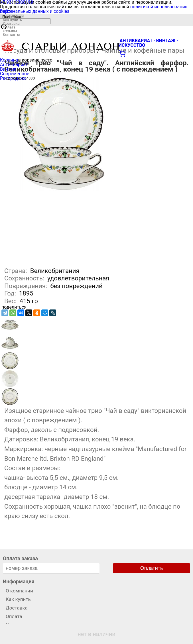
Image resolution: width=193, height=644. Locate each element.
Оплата (9, 27)
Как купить (12, 20)
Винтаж (8, 69)
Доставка (11, 24)
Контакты (11, 35)
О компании (13, 16)
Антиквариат (14, 65)
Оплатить (152, 568)
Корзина (9, 60)
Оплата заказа (20, 558)
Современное (15, 74)
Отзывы (10, 31)
